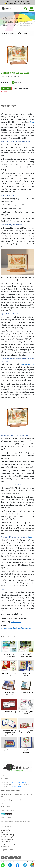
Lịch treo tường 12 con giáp (26, 674)
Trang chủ (9, 1)
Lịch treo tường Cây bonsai (9, 674)
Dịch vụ (12, 33)
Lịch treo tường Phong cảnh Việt (9, 655)
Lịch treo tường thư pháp (26, 713)
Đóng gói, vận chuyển (7, 837)
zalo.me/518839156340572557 (20, 782)
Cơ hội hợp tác (5, 846)
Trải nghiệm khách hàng (8, 844)
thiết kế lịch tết (27, 364)
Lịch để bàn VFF (9, 750)
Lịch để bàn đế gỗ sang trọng (9, 693)
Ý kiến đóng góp (6, 842)
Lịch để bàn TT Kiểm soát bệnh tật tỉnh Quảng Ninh (9, 733)
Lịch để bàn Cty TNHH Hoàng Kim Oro (26, 732)
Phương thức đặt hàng (7, 835)
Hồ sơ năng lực (5, 832)
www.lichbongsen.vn (25, 4)
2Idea (32, 122)
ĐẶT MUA (6, 89)
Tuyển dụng (21, 1)
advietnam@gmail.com (16, 786)
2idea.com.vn (16, 622)
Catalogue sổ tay (6, 830)
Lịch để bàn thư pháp (9, 712)
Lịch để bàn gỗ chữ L (26, 692)
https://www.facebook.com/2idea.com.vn (16, 628)
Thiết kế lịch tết (22, 33)
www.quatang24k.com (12, 4)
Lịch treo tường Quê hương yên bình (26, 655)
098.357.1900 (5, 92)
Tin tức (15, 1)
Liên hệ (27, 1)
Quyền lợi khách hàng (7, 839)
